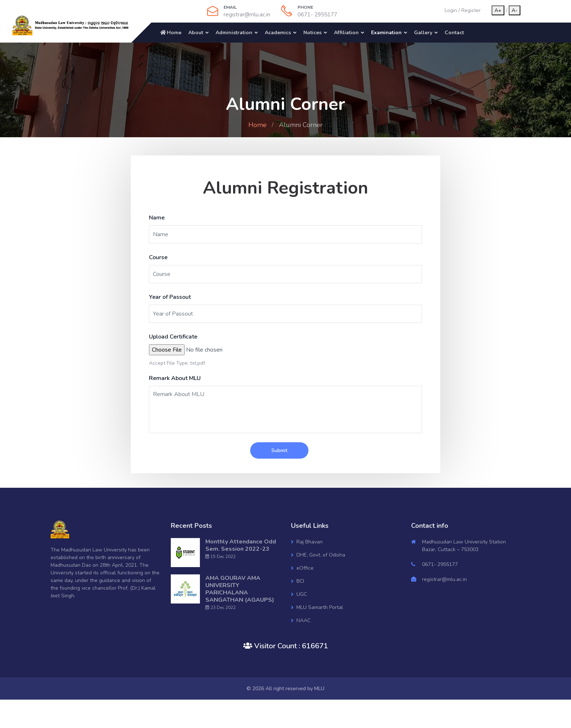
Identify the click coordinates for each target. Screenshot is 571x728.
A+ (498, 10)
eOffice (305, 568)
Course (158, 257)
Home (170, 33)
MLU (319, 689)
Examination (386, 33)
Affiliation (346, 33)
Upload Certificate (173, 337)
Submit (279, 450)
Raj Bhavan (310, 542)
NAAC (304, 620)
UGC (302, 594)
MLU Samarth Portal (320, 607)
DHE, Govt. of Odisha (321, 555)
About (196, 33)
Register (471, 10)
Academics (278, 33)
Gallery (423, 33)
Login (451, 10)
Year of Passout (170, 297)
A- (515, 10)
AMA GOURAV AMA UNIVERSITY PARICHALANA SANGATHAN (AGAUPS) (240, 589)
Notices (312, 33)
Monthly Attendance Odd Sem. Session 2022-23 (241, 545)
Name (157, 218)
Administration (234, 33)
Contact (454, 33)
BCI (300, 581)
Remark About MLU (175, 378)
